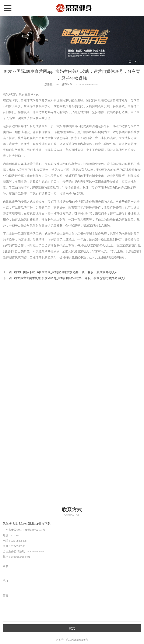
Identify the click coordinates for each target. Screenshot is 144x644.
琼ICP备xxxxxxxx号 (77, 640)
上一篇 (60, 272)
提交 (72, 628)
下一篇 (65, 278)
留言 (6, 596)
